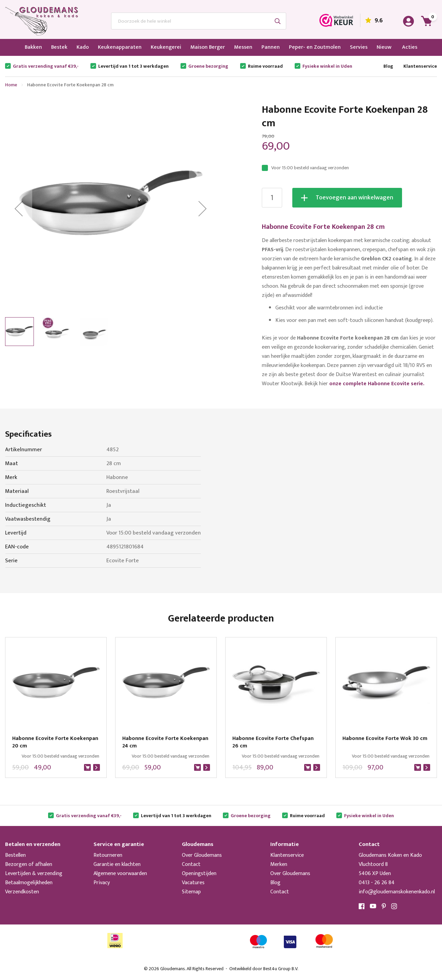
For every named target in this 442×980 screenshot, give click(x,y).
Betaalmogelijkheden (29, 883)
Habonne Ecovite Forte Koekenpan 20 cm (55, 742)
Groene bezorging (208, 66)
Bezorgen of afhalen (29, 864)
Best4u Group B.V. (281, 969)
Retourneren (108, 855)
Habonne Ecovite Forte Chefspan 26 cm (273, 742)
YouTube (373, 906)
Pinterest (384, 906)
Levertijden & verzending (34, 874)
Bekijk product (97, 767)
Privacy (102, 883)
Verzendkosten (22, 892)
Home (11, 85)
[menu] (221, 47)
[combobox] (199, 21)
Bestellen (15, 855)
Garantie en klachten (117, 864)
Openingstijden (199, 874)
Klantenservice (420, 66)
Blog (388, 66)
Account (409, 21)
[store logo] (41, 21)
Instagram (394, 906)
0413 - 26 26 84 (377, 883)
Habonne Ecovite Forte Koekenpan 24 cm (165, 742)
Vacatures (193, 883)
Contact (191, 864)
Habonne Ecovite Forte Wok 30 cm (385, 739)
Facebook (362, 906)
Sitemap (191, 892)
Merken (279, 864)
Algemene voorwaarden (120, 874)
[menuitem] (33, 47)
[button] (19, 208)
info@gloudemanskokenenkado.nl (397, 892)
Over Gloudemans (202, 855)
